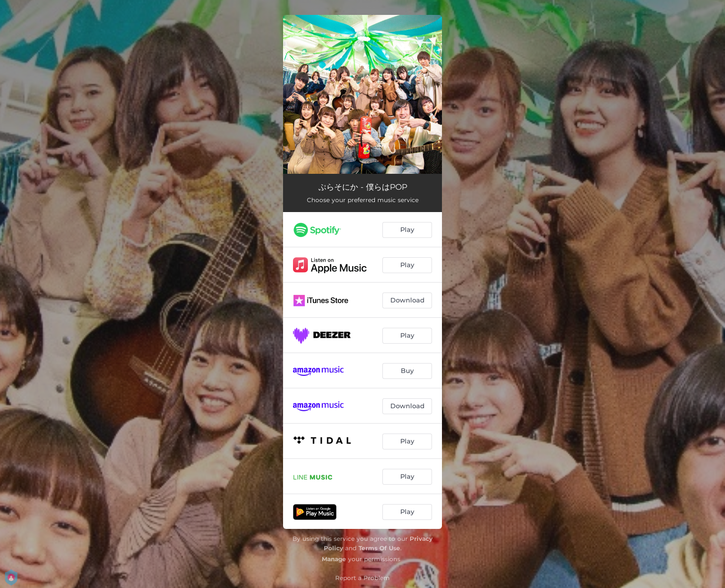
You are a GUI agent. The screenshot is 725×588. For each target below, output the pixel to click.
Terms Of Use (379, 548)
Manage (334, 559)
